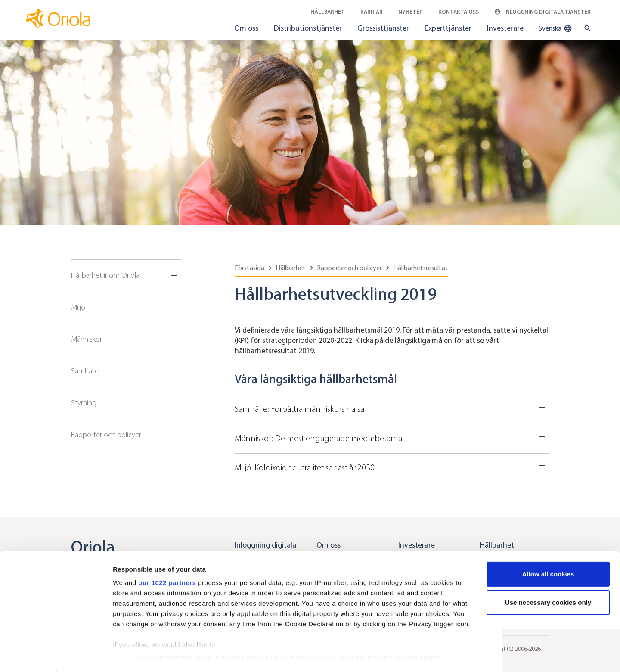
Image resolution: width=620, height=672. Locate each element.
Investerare (505, 28)
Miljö (78, 307)
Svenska (555, 28)
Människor (87, 339)
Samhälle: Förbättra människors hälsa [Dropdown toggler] (392, 408)
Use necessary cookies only (548, 580)
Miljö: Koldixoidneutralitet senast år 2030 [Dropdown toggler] (392, 467)
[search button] (586, 28)
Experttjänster (448, 28)
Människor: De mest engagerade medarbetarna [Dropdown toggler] (392, 437)
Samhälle (85, 371)
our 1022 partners (167, 560)
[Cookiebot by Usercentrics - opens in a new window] (56, 655)
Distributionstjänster (308, 28)
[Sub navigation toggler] (175, 276)
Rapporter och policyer (106, 435)
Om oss (246, 28)
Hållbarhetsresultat (421, 268)
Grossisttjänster (383, 28)
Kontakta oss (459, 12)
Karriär (372, 12)
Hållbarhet (328, 12)
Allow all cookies (548, 551)
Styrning (84, 403)
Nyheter (411, 12)
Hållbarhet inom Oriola (105, 275)
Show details (133, 655)
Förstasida (250, 268)
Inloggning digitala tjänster (542, 12)
